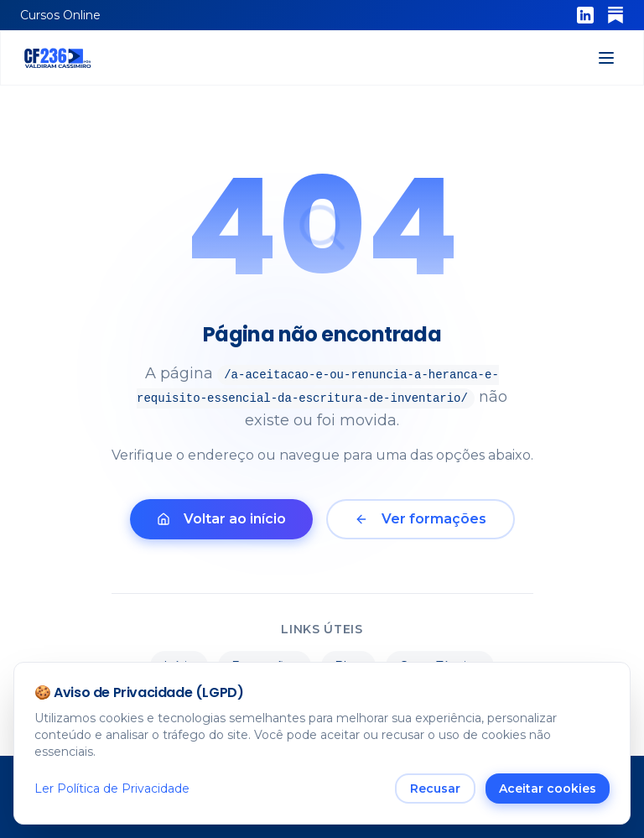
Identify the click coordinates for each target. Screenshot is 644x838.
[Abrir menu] (606, 58)
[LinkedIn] (585, 15)
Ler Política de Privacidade (112, 789)
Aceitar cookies (548, 789)
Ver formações (421, 519)
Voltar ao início (221, 519)
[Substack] (615, 15)
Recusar (435, 789)
